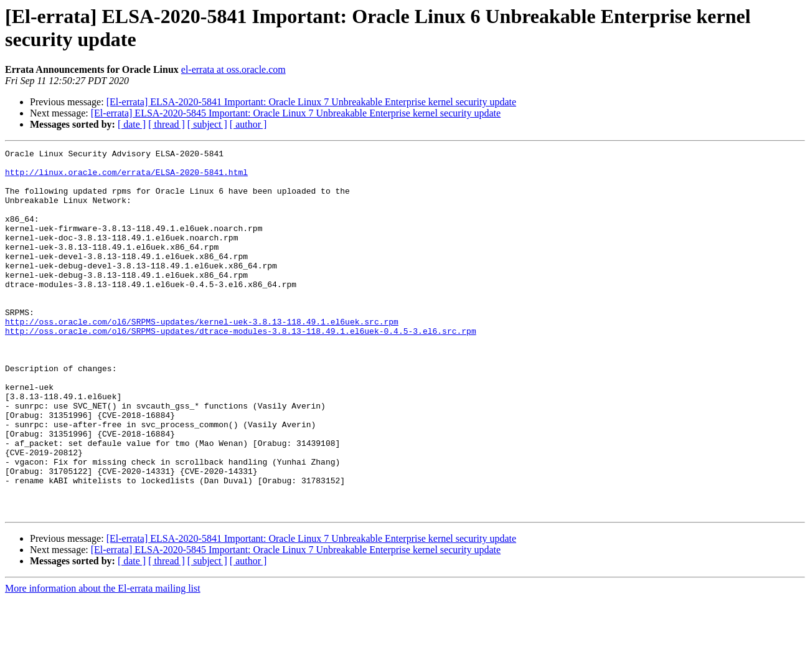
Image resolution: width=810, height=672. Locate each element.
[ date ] (132, 124)
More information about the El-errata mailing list (103, 661)
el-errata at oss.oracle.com (233, 69)
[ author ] (248, 124)
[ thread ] (167, 124)
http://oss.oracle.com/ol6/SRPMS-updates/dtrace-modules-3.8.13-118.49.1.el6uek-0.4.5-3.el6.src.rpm (241, 368)
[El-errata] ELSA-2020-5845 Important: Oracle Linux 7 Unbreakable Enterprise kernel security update (296, 113)
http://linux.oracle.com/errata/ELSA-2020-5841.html (126, 177)
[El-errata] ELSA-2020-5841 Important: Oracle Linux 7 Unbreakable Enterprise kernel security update (311, 102)
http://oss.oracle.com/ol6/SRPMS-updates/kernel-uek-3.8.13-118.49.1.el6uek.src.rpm (202, 357)
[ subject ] (207, 124)
